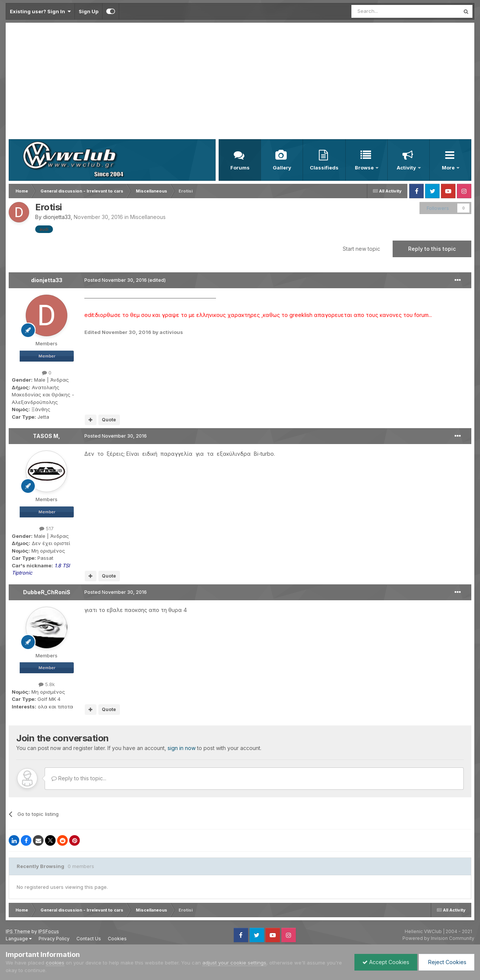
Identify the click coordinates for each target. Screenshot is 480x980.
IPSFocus (49, 931)
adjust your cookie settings (234, 963)
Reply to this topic (432, 249)
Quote (109, 420)
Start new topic (361, 249)
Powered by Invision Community (438, 938)
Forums (240, 168)
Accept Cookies (386, 962)
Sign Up (89, 11)
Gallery (282, 168)
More (449, 168)
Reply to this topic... (79, 778)
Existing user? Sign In (40, 11)
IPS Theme (18, 931)
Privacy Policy (54, 939)
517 (47, 528)
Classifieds (324, 168)
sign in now (182, 748)
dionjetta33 (57, 217)
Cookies (117, 939)
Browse (365, 168)
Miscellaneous (148, 217)
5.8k (47, 684)
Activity (407, 168)
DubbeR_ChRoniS (47, 592)
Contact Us (89, 939)
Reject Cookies (447, 962)
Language (19, 939)
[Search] (386, 11)
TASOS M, (47, 436)
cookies (55, 963)
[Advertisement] (240, 82)
